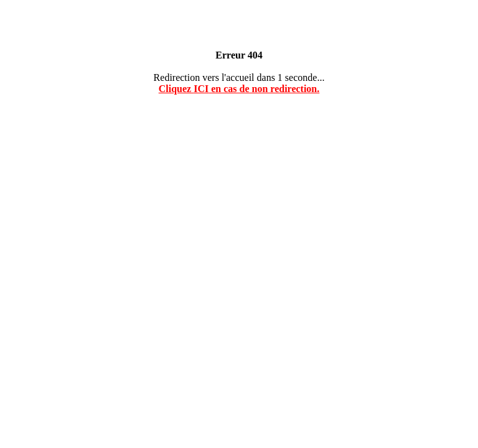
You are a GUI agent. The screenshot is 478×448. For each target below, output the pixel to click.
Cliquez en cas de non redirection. (239, 89)
